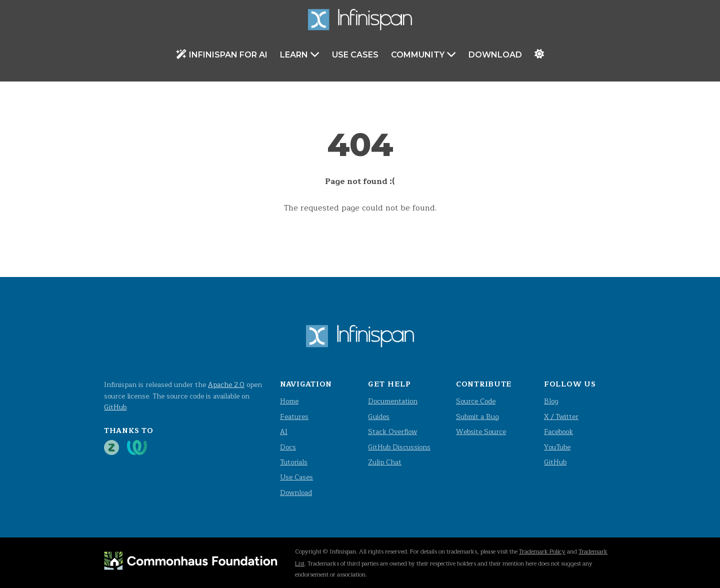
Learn (300, 54)
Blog (551, 401)
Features (294, 417)
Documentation (393, 401)
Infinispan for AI (222, 54)
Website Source (481, 432)
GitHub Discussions (399, 447)
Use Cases (355, 55)
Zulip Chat (385, 462)
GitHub (115, 407)
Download (495, 55)
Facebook (558, 432)
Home (289, 401)
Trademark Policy (542, 551)
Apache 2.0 (226, 385)
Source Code (476, 401)
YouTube (557, 447)
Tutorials (294, 462)
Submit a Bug (477, 417)
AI (284, 432)
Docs (288, 447)
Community (423, 54)
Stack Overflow (392, 432)
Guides (379, 417)
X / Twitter (561, 417)
